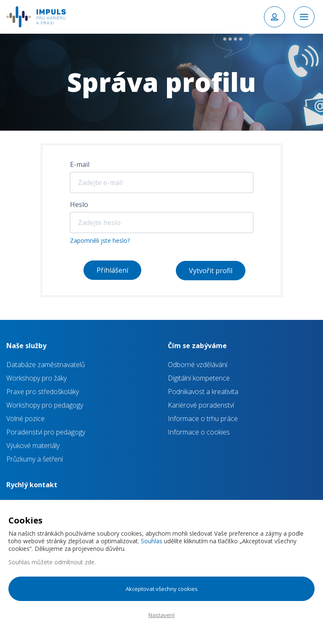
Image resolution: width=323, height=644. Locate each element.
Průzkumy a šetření (35, 459)
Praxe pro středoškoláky (43, 392)
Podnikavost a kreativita (203, 392)
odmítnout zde (74, 562)
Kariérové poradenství (201, 405)
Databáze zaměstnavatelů (46, 365)
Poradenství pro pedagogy (46, 432)
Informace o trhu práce (203, 419)
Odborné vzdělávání (198, 365)
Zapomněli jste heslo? (100, 240)
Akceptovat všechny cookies (162, 589)
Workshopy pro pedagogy (45, 405)
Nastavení (161, 615)
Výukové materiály (33, 445)
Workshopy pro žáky (36, 378)
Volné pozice (26, 419)
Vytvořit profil (211, 271)
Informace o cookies (199, 432)
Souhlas (152, 541)
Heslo (79, 204)
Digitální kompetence (199, 378)
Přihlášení (112, 270)
